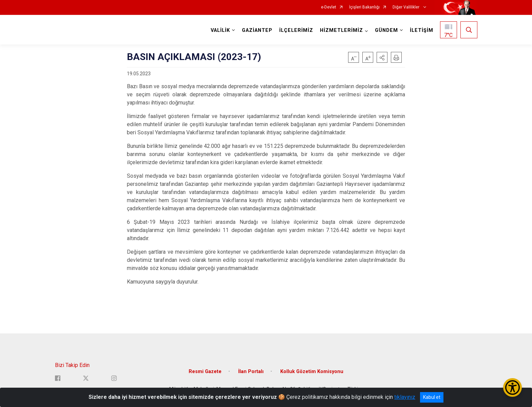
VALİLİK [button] (220, 30)
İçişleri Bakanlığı (364, 7)
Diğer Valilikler (406, 7)
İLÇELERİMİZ (296, 30)
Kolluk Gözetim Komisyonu (312, 372)
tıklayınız (405, 397)
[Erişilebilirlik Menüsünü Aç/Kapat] (512, 387)
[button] (382, 57)
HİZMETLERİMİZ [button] (341, 30)
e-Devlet (329, 7)
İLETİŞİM (422, 30)
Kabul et (432, 397)
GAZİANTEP (257, 30)
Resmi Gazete (205, 372)
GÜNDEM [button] (386, 30)
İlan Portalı (251, 372)
